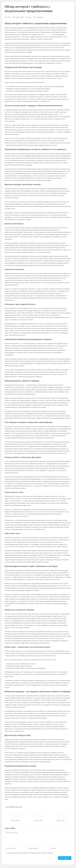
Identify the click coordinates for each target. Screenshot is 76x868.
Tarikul (9, 17)
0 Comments (40, 17)
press (30, 17)
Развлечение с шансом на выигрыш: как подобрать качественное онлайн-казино (15, 815)
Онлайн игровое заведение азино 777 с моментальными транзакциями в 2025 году (61, 815)
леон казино (48, 35)
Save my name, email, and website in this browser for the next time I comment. (30, 853)
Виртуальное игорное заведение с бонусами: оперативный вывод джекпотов (38, 815)
